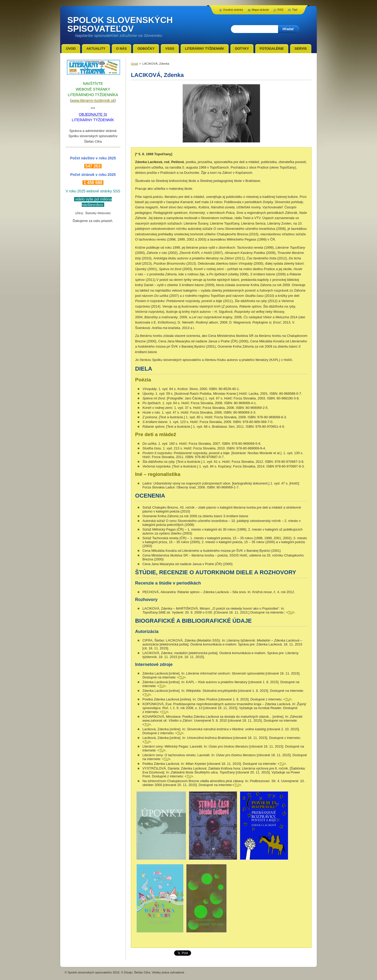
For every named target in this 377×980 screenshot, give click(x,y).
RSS (280, 10)
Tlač (295, 10)
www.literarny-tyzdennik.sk (93, 101)
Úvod (134, 64)
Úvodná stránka (233, 10)
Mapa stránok (260, 10)
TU (290, 612)
